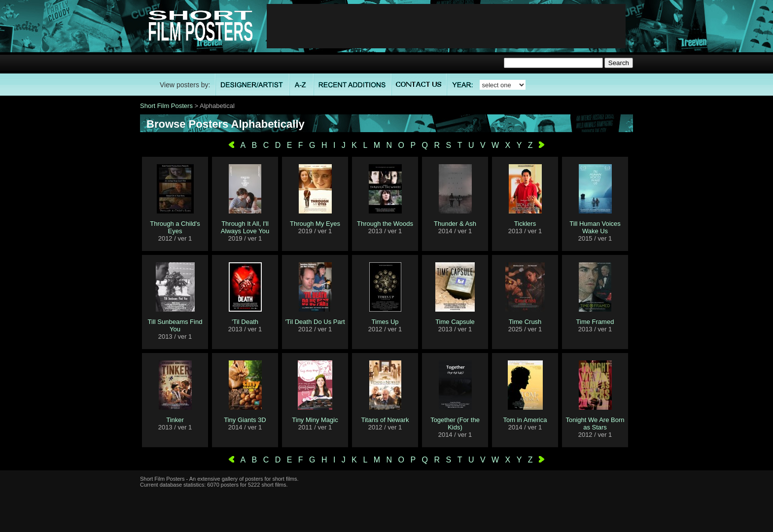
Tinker (175, 420)
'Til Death (245, 322)
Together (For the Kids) (455, 424)
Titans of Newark (385, 420)
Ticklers (525, 224)
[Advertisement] (446, 26)
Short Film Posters (166, 106)
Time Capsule (455, 322)
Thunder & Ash (455, 224)
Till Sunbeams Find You (175, 325)
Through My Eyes (315, 224)
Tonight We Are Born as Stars (595, 424)
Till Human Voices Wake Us (595, 227)
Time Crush (525, 322)
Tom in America (525, 420)
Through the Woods (385, 224)
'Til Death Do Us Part (315, 322)
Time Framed (595, 322)
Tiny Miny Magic (315, 420)
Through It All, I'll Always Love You (245, 227)
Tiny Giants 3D (245, 420)
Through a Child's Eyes (175, 227)
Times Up (385, 322)
